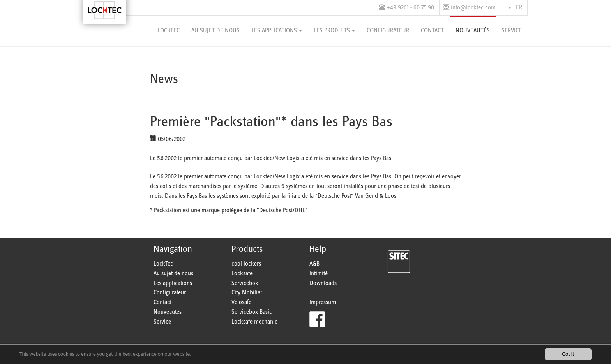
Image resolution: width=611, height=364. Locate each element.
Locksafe (242, 273)
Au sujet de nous (173, 273)
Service (162, 322)
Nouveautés (168, 312)
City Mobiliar (247, 293)
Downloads (323, 283)
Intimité (319, 273)
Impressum (323, 302)
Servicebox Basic (252, 312)
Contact (162, 302)
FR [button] (515, 8)
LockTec (163, 264)
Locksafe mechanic (254, 322)
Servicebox (245, 283)
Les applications (173, 283)
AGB (314, 264)
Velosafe (241, 302)
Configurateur (170, 293)
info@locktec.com (473, 8)
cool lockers (246, 264)
